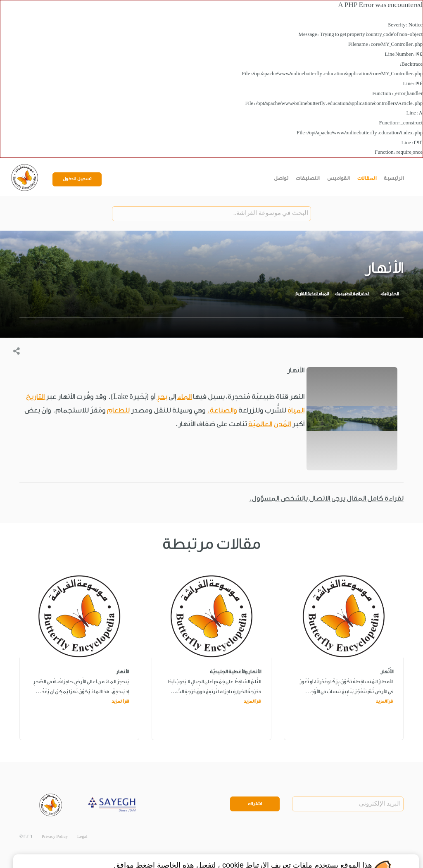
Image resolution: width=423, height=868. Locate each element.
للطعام (118, 410)
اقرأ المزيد (385, 701)
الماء (184, 397)
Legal (82, 837)
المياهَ (296, 410)
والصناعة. (222, 410)
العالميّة (260, 424)
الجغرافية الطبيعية (353, 294)
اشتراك (255, 804)
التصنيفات (308, 178)
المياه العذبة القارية (312, 294)
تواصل (281, 178)
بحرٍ (162, 397)
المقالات (367, 178)
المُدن (282, 424)
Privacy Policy (55, 837)
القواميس (339, 178)
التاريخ (35, 397)
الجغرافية (390, 294)
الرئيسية (394, 178)
